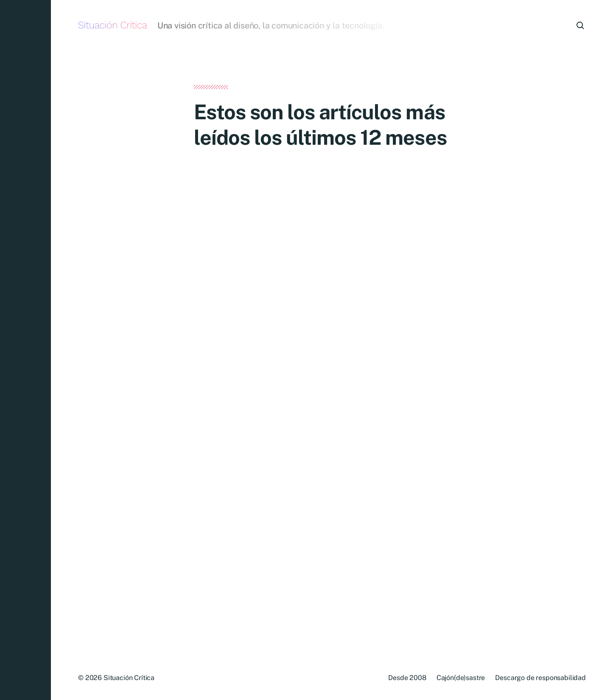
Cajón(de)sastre (461, 678)
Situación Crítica (113, 25)
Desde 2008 (407, 678)
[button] (25, 350)
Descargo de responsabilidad (540, 678)
